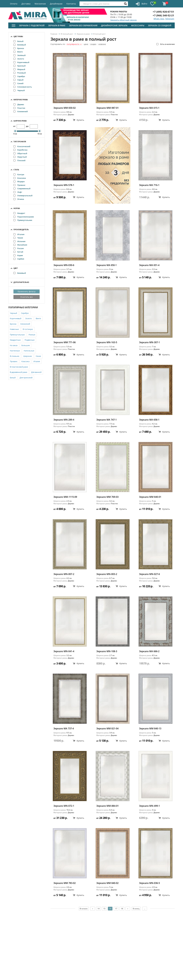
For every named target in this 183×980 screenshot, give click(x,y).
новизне (102, 44)
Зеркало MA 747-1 (107, 420)
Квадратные (15, 340)
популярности (74, 44)
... (145, 909)
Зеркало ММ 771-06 (65, 342)
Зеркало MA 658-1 (149, 420)
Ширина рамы (20, 121)
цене (86, 44)
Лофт (18, 192)
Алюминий (21, 111)
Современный (22, 188)
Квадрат (19, 213)
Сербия (19, 259)
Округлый (20, 157)
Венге (18, 52)
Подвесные (30, 340)
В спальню (15, 356)
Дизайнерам (56, 4)
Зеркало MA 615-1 (149, 108)
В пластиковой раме (19, 367)
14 (99, 909)
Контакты (71, 4)
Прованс (19, 185)
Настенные (15, 351)
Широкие (28, 356)
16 (110, 909)
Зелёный (20, 55)
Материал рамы (21, 100)
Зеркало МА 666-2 (149, 651)
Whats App (159, 19)
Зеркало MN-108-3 (107, 651)
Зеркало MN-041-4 (64, 651)
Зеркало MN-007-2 (64, 574)
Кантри (19, 174)
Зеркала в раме (57, 25)
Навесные (14, 329)
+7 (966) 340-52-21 (163, 15)
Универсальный (23, 196)
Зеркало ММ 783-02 (65, 883)
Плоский (19, 160)
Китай (18, 252)
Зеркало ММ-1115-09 (65, 497)
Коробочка (20, 150)
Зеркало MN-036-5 (149, 883)
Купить (78, 120)
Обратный (20, 153)
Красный (20, 66)
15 (104, 909)
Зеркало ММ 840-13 (150, 729)
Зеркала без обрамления (83, 25)
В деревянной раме (19, 372)
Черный (19, 90)
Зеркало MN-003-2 (107, 574)
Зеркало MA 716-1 (149, 185)
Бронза (19, 48)
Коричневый (21, 62)
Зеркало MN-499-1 (149, 806)
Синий (18, 83)
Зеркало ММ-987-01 (108, 108)
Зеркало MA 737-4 (64, 729)
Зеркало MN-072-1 (64, 806)
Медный (19, 69)
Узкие (38, 356)
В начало (83, 909)
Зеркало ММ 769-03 (107, 497)
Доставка (26, 4)
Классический (22, 146)
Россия (19, 248)
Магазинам (40, 4)
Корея (18, 255)
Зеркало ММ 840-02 (107, 883)
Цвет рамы (18, 36)
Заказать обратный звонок (123, 20)
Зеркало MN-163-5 (107, 342)
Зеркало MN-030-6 (64, 265)
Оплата (14, 4)
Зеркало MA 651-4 (149, 265)
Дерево (19, 104)
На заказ (14, 345)
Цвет (16, 268)
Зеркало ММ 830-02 (65, 108)
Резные (32, 335)
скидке (93, 44)
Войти (141, 4)
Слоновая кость (23, 87)
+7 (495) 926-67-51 (163, 12)
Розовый (20, 73)
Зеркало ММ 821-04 (107, 729)
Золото (19, 59)
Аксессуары (138, 25)
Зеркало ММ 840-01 (150, 497)
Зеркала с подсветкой (32, 25)
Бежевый (20, 45)
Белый (18, 41)
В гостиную (28, 329)
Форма (17, 208)
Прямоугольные (17, 335)
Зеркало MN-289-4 (64, 420)
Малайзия (20, 245)
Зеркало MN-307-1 (149, 342)
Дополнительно (21, 282)
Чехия (18, 238)
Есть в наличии (166, 44)
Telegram (170, 19)
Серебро (19, 76)
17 (116, 909)
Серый (18, 80)
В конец (136, 909)
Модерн (19, 181)
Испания (19, 241)
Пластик (19, 108)
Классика (20, 178)
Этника (19, 199)
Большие (26, 345)
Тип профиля (20, 142)
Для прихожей (26, 378)
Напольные (29, 351)
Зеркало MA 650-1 (107, 265)
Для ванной (36, 372)
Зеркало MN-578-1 (64, 185)
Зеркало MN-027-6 (149, 574)
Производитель (21, 230)
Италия (19, 234)
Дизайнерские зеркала (114, 25)
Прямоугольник (23, 220)
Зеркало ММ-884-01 (108, 806)
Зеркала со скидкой (160, 25)
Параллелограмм (24, 217)
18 (122, 909)
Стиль (16, 170)
